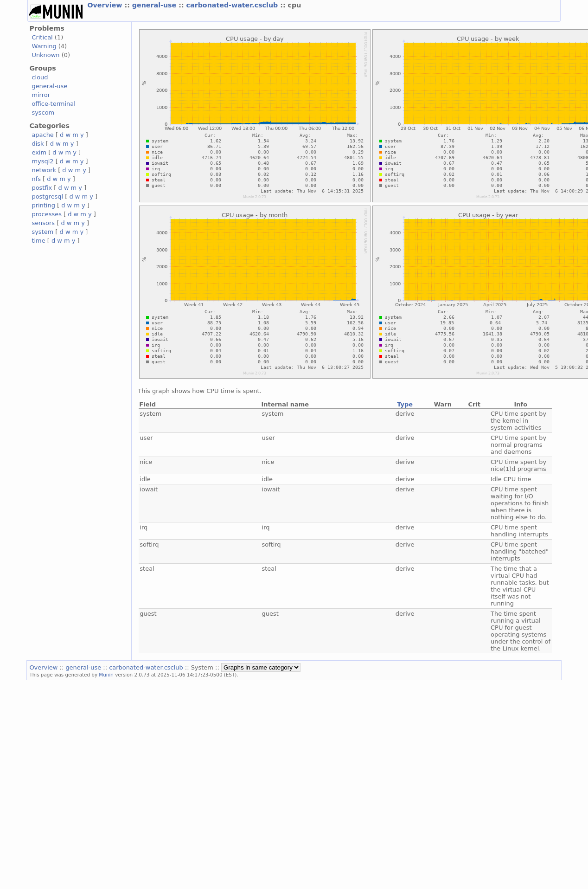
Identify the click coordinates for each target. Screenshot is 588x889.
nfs (36, 179)
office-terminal (53, 104)
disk (38, 144)
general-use (155, 5)
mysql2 (42, 161)
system (42, 232)
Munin (106, 675)
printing (43, 205)
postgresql (47, 196)
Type (405, 404)
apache (42, 135)
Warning (44, 46)
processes (47, 214)
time (38, 241)
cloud (40, 77)
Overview (106, 5)
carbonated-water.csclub (233, 5)
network (44, 170)
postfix (42, 188)
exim (39, 152)
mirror (41, 95)
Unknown (45, 55)
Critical (42, 37)
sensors (43, 223)
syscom (43, 113)
